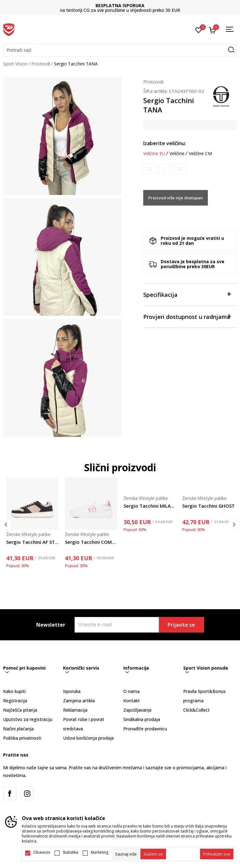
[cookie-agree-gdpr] (153, 854)
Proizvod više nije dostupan (176, 198)
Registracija (15, 701)
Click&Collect (196, 710)
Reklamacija (75, 710)
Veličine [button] (177, 154)
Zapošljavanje (137, 710)
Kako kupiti (14, 691)
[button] (120, 50)
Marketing (100, 852)
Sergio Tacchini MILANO (150, 506)
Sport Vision (15, 64)
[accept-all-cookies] (217, 854)
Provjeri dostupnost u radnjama (187, 316)
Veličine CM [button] (200, 154)
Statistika (71, 852)
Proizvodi (41, 64)
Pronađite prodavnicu (145, 729)
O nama (131, 691)
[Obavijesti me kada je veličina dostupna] (150, 169)
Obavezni (42, 852)
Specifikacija (187, 294)
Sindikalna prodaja (142, 719)
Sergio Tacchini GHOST (208, 506)
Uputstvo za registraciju (28, 719)
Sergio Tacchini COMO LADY (91, 542)
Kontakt (132, 701)
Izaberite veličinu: (165, 143)
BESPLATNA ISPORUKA (120, 5)
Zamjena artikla (79, 701)
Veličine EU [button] (154, 154)
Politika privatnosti (22, 738)
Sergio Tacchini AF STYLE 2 (32, 542)
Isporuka (72, 691)
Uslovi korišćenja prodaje (88, 738)
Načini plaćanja (18, 729)
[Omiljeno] (199, 30)
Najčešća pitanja (20, 710)
